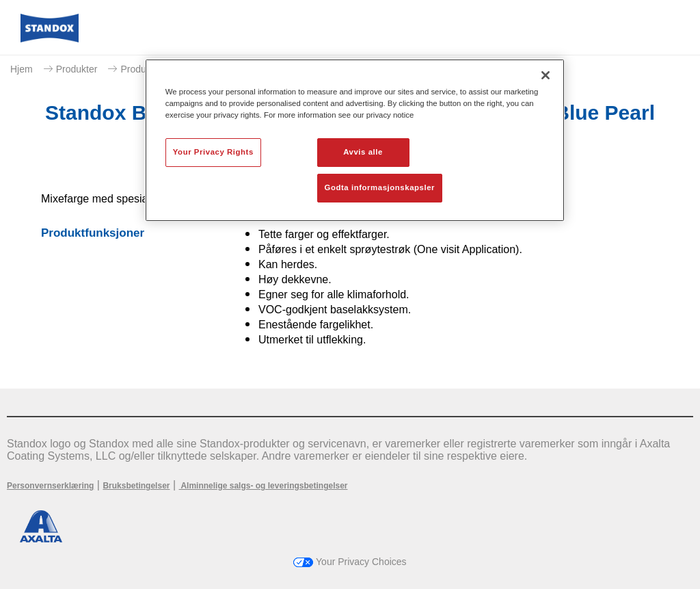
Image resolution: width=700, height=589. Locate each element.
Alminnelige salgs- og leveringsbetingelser (264, 486)
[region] (355, 140)
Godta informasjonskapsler (380, 187)
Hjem (22, 69)
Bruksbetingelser (136, 486)
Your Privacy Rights (213, 152)
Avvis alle (363, 152)
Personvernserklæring (50, 486)
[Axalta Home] (50, 39)
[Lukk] (546, 75)
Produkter (77, 69)
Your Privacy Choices (350, 562)
